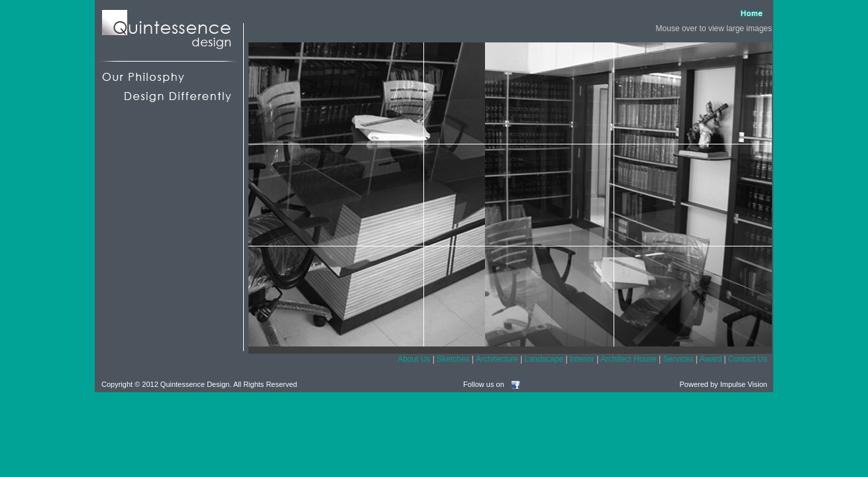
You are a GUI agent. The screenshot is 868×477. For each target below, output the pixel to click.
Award (711, 359)
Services (678, 359)
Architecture (497, 359)
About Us (414, 359)
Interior (582, 359)
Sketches (453, 359)
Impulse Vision (744, 384)
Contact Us (748, 359)
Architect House (628, 359)
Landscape (544, 359)
